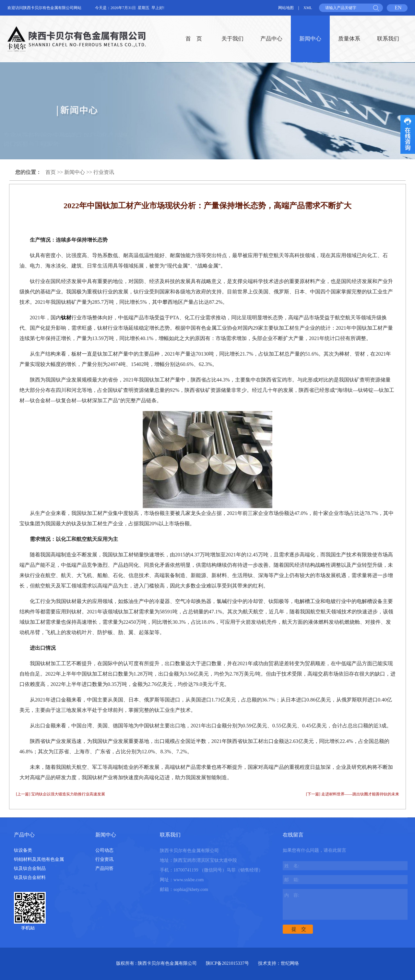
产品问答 (104, 868)
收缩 (408, 134)
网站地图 (286, 8)
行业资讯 (104, 172)
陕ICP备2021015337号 (228, 963)
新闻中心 (310, 39)
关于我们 (232, 39)
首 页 (194, 39)
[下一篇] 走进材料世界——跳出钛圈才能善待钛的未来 (353, 794)
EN (398, 8)
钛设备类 (23, 850)
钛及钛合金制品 (30, 868)
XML (308, 8)
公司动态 (104, 850)
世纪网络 (290, 963)
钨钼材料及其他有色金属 (39, 859)
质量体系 (349, 39)
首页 (51, 172)
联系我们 (388, 39)
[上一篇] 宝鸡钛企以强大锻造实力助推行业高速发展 (60, 794)
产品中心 (271, 39)
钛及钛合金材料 (30, 877)
